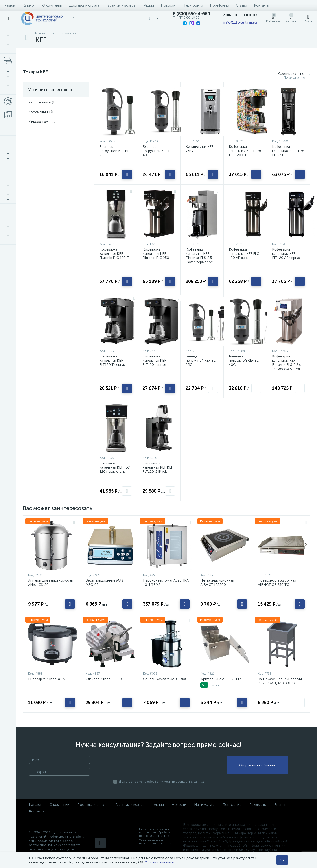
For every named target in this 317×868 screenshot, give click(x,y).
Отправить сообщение (258, 765)
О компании (52, 5)
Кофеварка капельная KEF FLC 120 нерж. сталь (115, 467)
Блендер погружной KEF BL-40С (244, 360)
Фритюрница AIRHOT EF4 (221, 679)
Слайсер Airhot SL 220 (104, 679)
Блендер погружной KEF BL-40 (158, 151)
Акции (149, 5)
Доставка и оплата (84, 5)
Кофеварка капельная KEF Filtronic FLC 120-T (114, 254)
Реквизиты (258, 805)
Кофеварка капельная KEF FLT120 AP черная (286, 254)
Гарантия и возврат (122, 5)
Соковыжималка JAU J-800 (165, 679)
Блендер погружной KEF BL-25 (115, 151)
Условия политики (159, 862)
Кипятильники (40, 102)
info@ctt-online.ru (240, 22)
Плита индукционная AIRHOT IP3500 (217, 582)
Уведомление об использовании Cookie (155, 842)
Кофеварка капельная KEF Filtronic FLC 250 (156, 254)
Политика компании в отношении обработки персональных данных (155, 832)
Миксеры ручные (42, 122)
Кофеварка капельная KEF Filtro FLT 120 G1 (245, 151)
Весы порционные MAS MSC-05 (104, 582)
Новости (168, 5)
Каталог (29, 5)
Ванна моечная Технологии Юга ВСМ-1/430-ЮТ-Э (280, 681)
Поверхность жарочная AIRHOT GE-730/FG (277, 582)
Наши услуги (193, 5)
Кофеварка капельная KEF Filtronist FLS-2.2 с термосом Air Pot (287, 363)
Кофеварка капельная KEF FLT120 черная (154, 360)
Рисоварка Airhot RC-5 (47, 679)
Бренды (280, 805)
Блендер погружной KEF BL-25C (201, 360)
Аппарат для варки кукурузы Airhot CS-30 (51, 582)
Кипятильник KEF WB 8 (200, 149)
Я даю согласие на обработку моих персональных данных (161, 782)
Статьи (241, 5)
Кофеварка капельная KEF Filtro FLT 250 (288, 151)
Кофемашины (40, 112)
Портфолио (219, 5)
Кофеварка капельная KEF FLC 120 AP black (244, 254)
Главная (10, 5)
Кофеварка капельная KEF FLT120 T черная (113, 360)
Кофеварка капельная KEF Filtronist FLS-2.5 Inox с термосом (200, 256)
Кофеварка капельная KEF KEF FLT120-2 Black (158, 467)
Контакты (262, 5)
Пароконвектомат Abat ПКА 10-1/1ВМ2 (166, 582)
